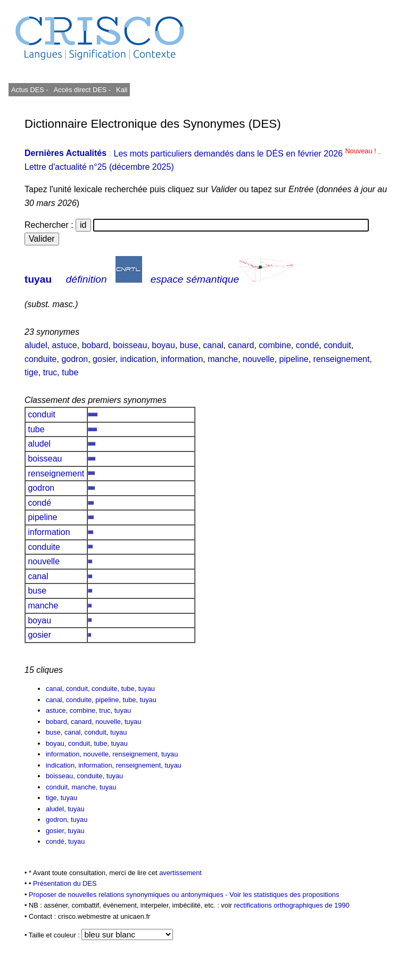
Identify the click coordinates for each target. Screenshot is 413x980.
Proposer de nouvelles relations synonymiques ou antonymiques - (129, 895)
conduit (337, 345)
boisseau (130, 345)
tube (70, 372)
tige (31, 372)
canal (213, 345)
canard (241, 345)
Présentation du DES (65, 883)
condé (308, 345)
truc (50, 372)
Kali (122, 90)
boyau (163, 345)
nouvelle (259, 359)
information (182, 359)
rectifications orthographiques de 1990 (292, 905)
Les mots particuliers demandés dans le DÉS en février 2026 (246, 154)
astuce (65, 345)
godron (75, 359)
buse (189, 345)
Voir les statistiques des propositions (284, 895)
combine (275, 345)
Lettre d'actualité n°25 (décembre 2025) (99, 167)
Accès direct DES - (82, 90)
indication (138, 359)
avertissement (180, 873)
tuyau (38, 279)
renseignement (342, 359)
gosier (104, 359)
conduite (41, 359)
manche (223, 359)
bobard (95, 345)
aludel (36, 345)
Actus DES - (30, 90)
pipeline (294, 359)
